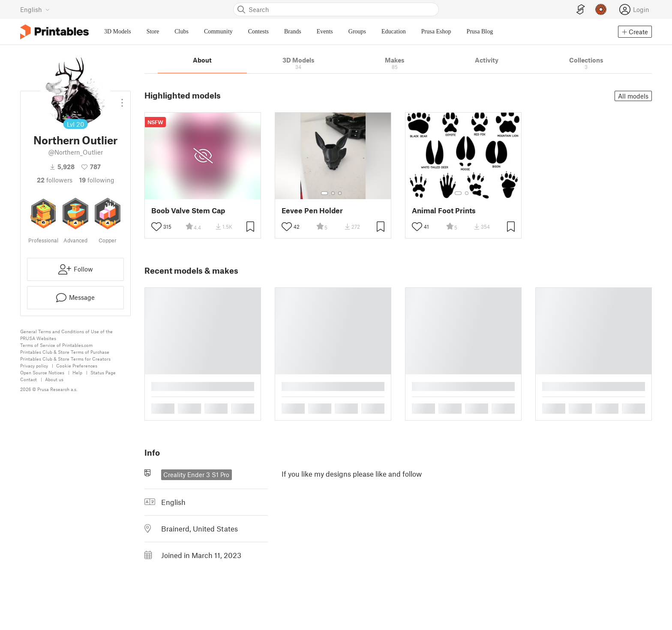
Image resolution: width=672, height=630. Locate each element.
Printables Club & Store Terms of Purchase (65, 352)
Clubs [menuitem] (181, 31)
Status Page (103, 372)
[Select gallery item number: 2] (333, 193)
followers (55, 180)
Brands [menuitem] (293, 31)
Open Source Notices (42, 372)
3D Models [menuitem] (118, 31)
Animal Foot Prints (444, 210)
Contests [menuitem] (258, 31)
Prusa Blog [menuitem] (480, 31)
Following (97, 180)
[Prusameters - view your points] (601, 9)
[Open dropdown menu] (122, 99)
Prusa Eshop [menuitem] (436, 31)
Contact (28, 379)
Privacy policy (34, 366)
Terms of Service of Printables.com (56, 345)
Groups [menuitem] (357, 31)
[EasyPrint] (581, 10)
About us (54, 379)
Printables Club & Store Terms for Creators (65, 359)
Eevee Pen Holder (312, 210)
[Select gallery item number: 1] (324, 193)
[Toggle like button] (156, 227)
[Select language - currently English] (35, 9)
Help (77, 372)
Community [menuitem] (218, 31)
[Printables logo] (54, 32)
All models (633, 96)
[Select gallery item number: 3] (340, 193)
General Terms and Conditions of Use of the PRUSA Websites (66, 335)
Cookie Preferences (77, 366)
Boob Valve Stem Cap (188, 210)
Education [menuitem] (394, 31)
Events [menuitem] (325, 31)
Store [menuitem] (153, 31)
